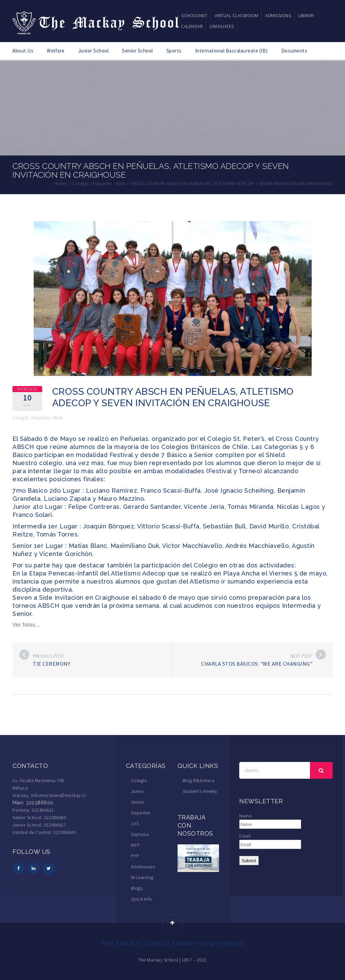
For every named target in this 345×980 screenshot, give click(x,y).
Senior (138, 802)
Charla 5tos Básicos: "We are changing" (257, 663)
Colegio (21, 417)
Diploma (140, 834)
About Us (23, 51)
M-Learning (142, 877)
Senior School (137, 51)
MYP (136, 845)
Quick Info (142, 899)
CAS (135, 823)
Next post (302, 656)
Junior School (93, 51)
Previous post (49, 656)
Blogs (137, 888)
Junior (137, 791)
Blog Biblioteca (199, 780)
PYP (135, 855)
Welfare (56, 51)
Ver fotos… (27, 624)
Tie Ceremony (51, 663)
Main (58, 417)
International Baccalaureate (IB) (231, 51)
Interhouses (143, 866)
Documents (294, 51)
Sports (174, 51)
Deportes (41, 417)
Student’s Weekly (200, 791)
